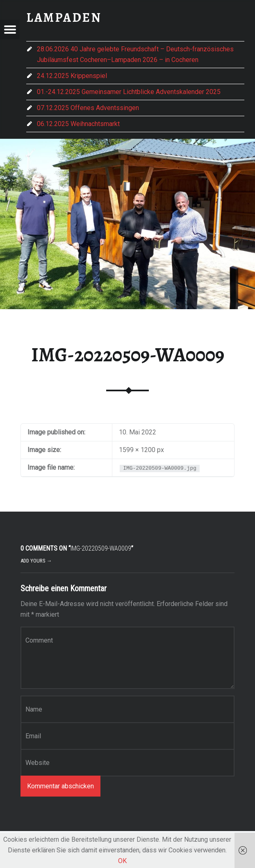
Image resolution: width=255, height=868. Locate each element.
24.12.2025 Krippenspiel (72, 76)
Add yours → (36, 561)
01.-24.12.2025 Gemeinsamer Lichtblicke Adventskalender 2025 (129, 92)
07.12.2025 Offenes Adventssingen (88, 108)
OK (122, 861)
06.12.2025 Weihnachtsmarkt (78, 124)
